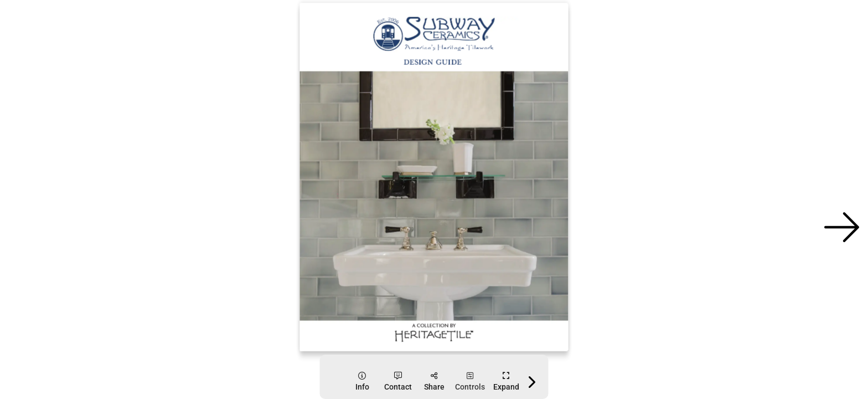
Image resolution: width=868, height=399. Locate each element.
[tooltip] (362, 382)
